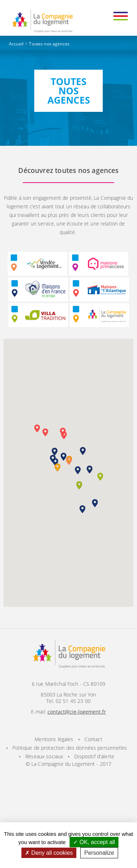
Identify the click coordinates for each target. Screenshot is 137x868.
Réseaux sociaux (44, 756)
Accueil (16, 44)
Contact (93, 739)
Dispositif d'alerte (94, 756)
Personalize (99, 853)
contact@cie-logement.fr (77, 712)
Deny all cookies (49, 853)
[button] (69, 461)
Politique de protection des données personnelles (70, 748)
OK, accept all (94, 842)
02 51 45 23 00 (73, 701)
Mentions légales (54, 739)
